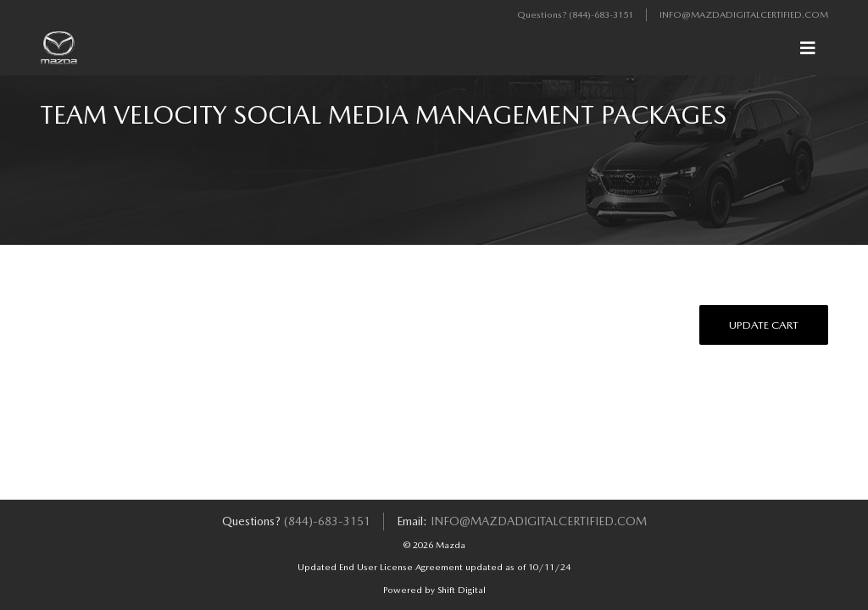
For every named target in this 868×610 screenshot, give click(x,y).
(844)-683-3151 (601, 15)
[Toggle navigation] (808, 48)
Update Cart (764, 325)
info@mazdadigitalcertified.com (744, 15)
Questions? (543, 15)
